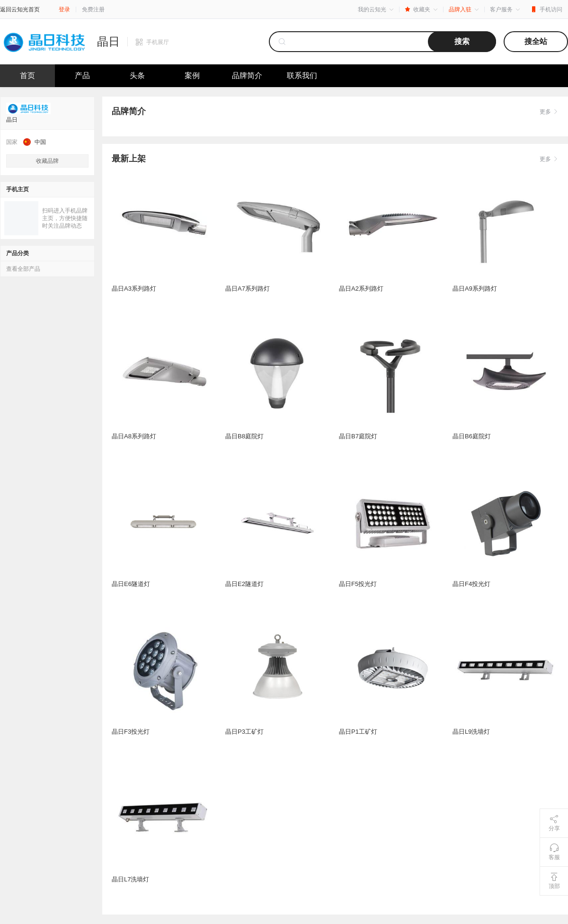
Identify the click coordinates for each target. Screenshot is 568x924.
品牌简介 (247, 76)
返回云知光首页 (20, 9)
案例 (192, 76)
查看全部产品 (23, 269)
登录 (64, 9)
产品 (82, 76)
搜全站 (536, 41)
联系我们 (302, 76)
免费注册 (93, 9)
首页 (27, 76)
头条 (137, 76)
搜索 (462, 41)
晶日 (108, 42)
